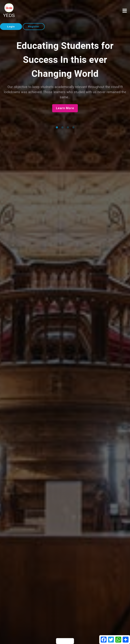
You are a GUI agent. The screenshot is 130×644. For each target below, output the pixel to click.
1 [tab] (57, 128)
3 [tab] (68, 128)
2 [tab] (62, 128)
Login (11, 27)
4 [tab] (73, 128)
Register (34, 27)
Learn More (65, 108)
